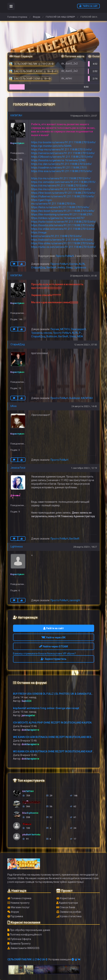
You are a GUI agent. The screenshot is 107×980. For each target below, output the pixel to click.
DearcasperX (79, 329)
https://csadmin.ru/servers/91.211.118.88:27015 (59, 168)
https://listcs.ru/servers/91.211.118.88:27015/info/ (60, 207)
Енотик (74, 264)
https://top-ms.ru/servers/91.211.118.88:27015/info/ (62, 150)
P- (80, 333)
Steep (69, 268)
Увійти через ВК (53, 637)
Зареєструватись (53, 659)
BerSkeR (52, 268)
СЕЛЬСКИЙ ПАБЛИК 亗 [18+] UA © (28, 959)
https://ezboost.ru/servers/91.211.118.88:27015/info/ (62, 240)
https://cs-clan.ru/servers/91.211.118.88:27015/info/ (61, 164)
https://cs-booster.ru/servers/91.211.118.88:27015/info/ (63, 142)
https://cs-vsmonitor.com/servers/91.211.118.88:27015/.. (64, 182)
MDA (80, 336)
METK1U (65, 329)
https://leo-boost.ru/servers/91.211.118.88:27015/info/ (63, 211)
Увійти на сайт (88, 6)
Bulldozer (52, 336)
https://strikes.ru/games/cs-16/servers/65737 (58, 218)
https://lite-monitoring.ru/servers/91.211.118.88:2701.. (62, 214)
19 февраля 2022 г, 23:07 (83, 116)
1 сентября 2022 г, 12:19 (84, 468)
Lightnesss (80, 268)
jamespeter (28, 715)
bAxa (13, 406)
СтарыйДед (38, 268)
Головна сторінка (17, 17)
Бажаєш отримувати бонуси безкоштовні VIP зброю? (44, 654)
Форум (36, 17)
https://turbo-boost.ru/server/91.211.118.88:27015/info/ (64, 222)
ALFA (82, 264)
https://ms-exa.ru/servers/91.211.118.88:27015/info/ (62, 171)
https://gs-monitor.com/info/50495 (51, 146)
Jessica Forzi (18, 468)
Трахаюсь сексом (42, 333)
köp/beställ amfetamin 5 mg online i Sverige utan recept (46, 708)
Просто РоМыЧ (65, 256)
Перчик (55, 329)
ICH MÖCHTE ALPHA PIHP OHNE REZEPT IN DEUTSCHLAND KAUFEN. (53, 723)
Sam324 (26, 701)
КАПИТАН (16, 115)
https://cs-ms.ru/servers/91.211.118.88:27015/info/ (61, 178)
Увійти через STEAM (53, 646)
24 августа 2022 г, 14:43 (84, 406)
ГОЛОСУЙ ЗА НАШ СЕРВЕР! (60, 17)
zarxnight (75, 600)
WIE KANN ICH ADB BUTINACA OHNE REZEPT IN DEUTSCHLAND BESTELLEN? (57, 737)
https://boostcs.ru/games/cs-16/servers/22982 (58, 160)
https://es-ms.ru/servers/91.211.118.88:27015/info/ (61, 189)
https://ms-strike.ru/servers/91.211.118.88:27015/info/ (63, 243)
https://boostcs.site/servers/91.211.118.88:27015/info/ (63, 225)
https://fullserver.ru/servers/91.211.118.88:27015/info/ (63, 196)
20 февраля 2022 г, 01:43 (83, 276)
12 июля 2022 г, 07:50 (85, 345)
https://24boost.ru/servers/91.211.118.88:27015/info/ (62, 157)
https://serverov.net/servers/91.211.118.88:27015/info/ (63, 153)
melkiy (61, 268)
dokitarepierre (30, 730)
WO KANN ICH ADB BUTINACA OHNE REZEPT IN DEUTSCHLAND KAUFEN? (55, 751)
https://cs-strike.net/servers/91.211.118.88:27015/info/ (63, 229)
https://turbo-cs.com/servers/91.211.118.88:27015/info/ (64, 247)
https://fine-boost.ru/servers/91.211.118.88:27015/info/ (63, 193)
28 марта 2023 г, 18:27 (85, 547)
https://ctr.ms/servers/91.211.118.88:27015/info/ (59, 186)
